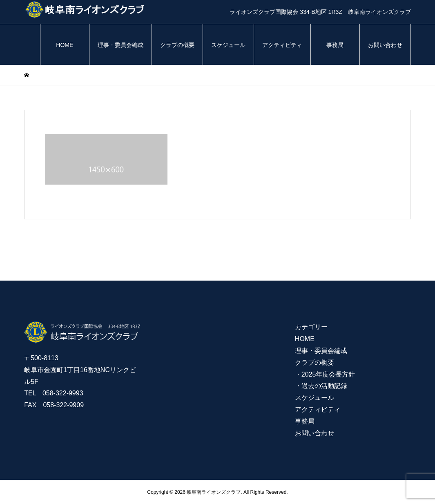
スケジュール (228, 45)
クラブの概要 (177, 45)
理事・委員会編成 (120, 45)
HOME (65, 45)
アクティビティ (282, 45)
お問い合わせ (385, 45)
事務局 (335, 45)
